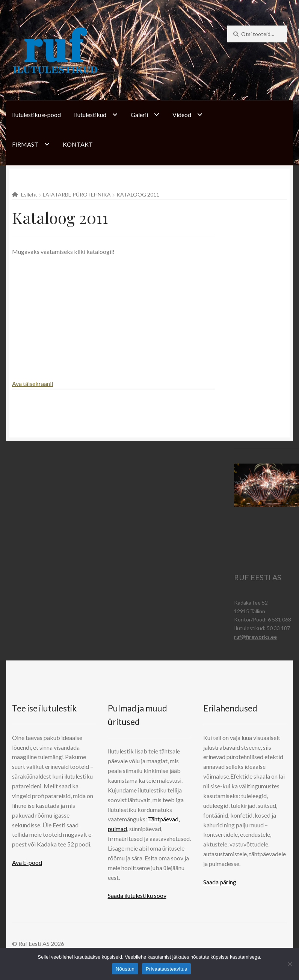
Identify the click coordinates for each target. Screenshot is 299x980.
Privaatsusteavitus (166, 969)
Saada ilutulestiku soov (137, 895)
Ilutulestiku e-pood (36, 115)
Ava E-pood (27, 862)
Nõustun (125, 969)
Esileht (29, 194)
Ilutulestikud (90, 115)
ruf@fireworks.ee (255, 637)
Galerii (139, 115)
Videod (182, 115)
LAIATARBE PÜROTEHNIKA (77, 194)
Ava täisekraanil (32, 383)
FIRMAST (25, 144)
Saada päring (220, 882)
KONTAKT (78, 144)
